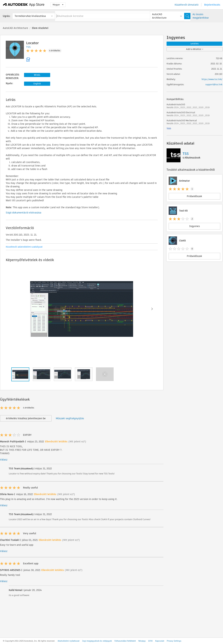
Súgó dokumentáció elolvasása (24, 213)
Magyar (58, 5)
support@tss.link (214, 84)
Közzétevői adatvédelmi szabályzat (24, 247)
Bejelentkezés (212, 5)
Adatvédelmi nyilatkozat (69, 641)
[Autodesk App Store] (24, 5)
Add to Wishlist (195, 49)
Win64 (37, 75)
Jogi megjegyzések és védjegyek (97, 641)
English (37, 84)
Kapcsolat (160, 641)
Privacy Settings (174, 641)
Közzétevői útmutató (187, 5)
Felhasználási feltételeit (125, 641)
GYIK (150, 641)
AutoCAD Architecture (15, 28)
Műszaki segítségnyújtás (70, 418)
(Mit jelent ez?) (77, 442)
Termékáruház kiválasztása (30, 16)
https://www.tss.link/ (212, 79)
